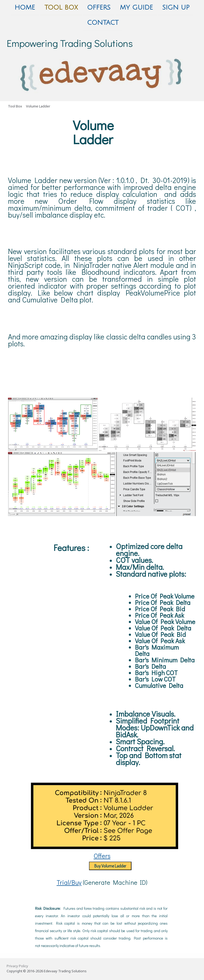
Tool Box (61, 7)
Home (25, 7)
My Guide (136, 7)
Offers (99, 7)
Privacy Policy (17, 967)
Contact (103, 23)
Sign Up (176, 7)
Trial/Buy (69, 883)
